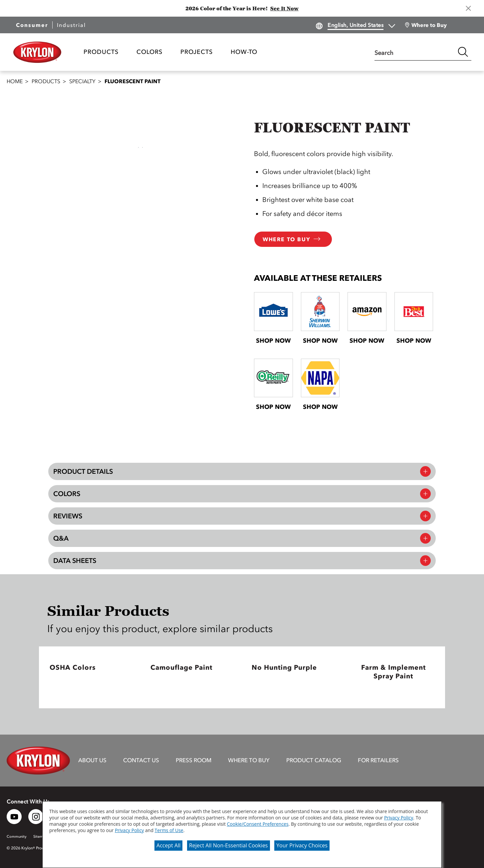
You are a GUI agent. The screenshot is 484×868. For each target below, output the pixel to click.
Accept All (168, 845)
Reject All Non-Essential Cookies (229, 845)
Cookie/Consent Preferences (258, 824)
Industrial (71, 25)
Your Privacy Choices (302, 845)
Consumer (32, 25)
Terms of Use (169, 830)
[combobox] (415, 52)
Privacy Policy (399, 818)
